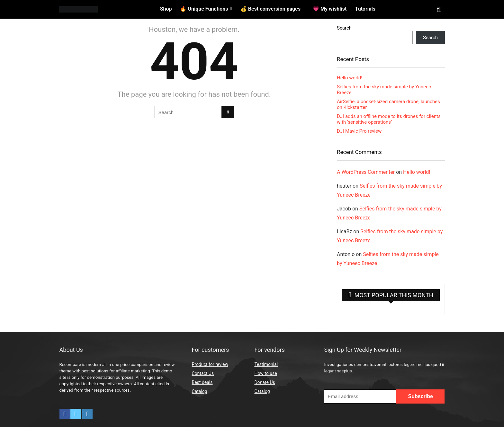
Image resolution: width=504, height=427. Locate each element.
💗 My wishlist (330, 9)
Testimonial (266, 364)
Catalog (199, 391)
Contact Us (203, 373)
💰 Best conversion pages (270, 9)
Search (344, 28)
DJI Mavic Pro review (359, 131)
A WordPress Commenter (366, 172)
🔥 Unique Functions (204, 9)
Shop (166, 9)
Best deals (202, 382)
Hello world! (350, 78)
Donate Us (265, 382)
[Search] (228, 112)
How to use (265, 373)
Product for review (210, 364)
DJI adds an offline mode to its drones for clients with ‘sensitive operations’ (389, 119)
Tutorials (365, 9)
